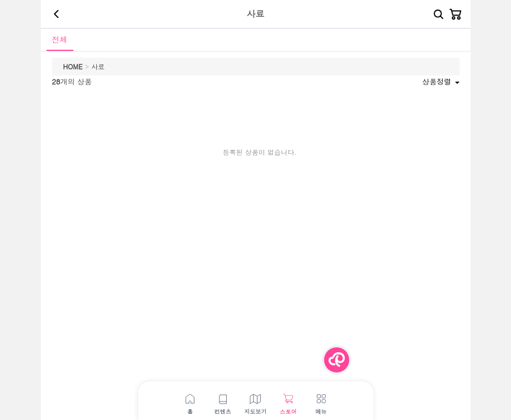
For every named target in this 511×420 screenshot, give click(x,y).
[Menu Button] (337, 360)
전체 (60, 39)
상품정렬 (440, 81)
